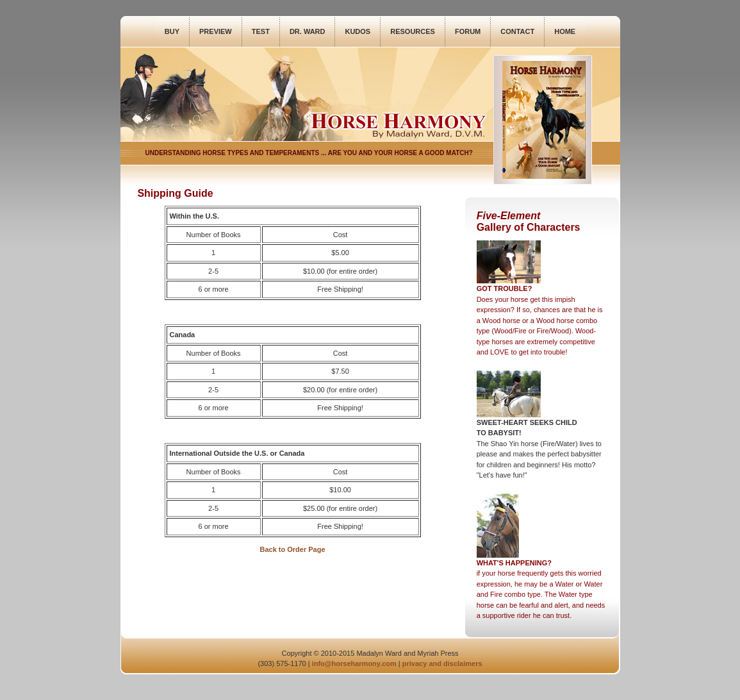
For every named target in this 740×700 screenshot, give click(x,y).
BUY (172, 31)
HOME (565, 31)
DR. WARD (308, 31)
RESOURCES (413, 31)
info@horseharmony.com (354, 663)
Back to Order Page (292, 549)
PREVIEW (216, 31)
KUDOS (358, 31)
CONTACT (517, 31)
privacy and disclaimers (442, 663)
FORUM (468, 31)
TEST (261, 31)
